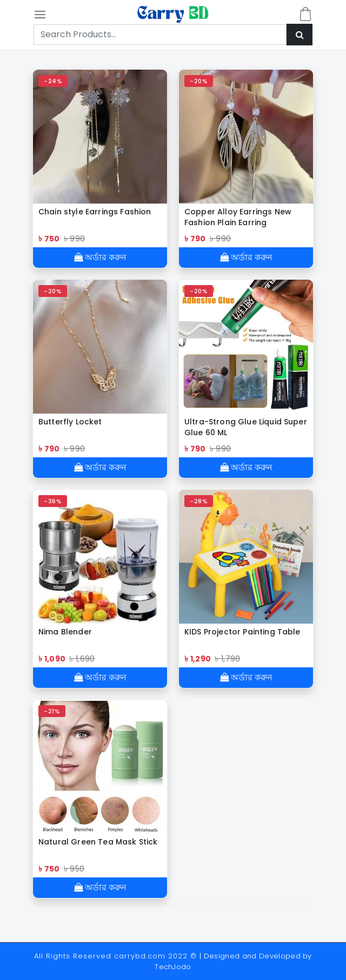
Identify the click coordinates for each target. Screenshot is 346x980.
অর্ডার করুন (100, 257)
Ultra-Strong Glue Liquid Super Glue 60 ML (246, 427)
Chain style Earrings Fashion (95, 212)
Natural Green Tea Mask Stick (98, 842)
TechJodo (173, 967)
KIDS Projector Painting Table (242, 632)
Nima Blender (65, 632)
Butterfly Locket (70, 422)
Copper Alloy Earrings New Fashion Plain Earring (238, 217)
